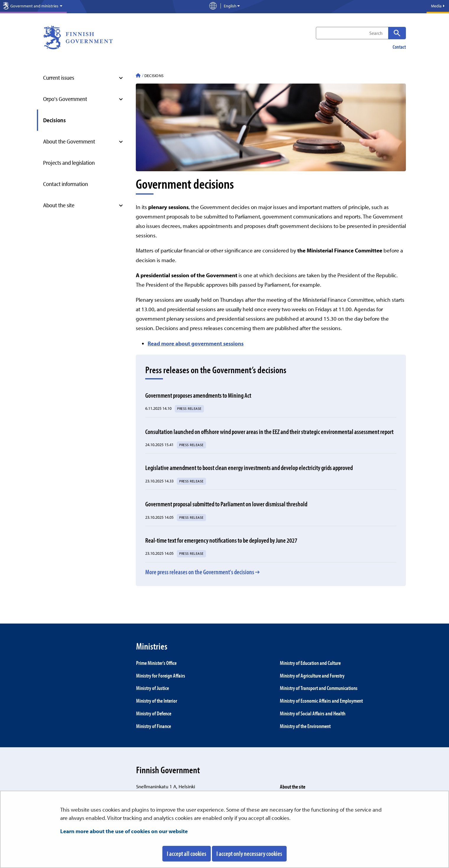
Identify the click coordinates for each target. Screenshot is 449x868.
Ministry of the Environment (305, 726)
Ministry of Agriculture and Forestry (312, 676)
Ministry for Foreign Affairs (161, 676)
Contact (399, 47)
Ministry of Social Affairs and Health (313, 713)
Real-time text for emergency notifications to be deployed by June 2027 (221, 540)
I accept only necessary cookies (249, 854)
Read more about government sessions (196, 343)
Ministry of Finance (154, 726)
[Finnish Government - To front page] (138, 76)
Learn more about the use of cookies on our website (124, 831)
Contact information (66, 184)
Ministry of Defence (154, 713)
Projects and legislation (69, 163)
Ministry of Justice (152, 688)
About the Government (69, 141)
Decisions (54, 120)
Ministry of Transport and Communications (319, 688)
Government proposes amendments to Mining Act (198, 395)
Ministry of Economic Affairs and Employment (321, 701)
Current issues (59, 77)
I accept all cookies (187, 854)
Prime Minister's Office (156, 663)
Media (438, 6)
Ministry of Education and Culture (310, 663)
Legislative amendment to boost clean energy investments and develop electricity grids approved (249, 468)
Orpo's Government (65, 99)
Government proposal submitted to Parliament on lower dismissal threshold (226, 504)
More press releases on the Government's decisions (200, 572)
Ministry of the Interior (157, 701)
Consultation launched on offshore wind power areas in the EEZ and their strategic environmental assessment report (269, 432)
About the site (59, 205)
